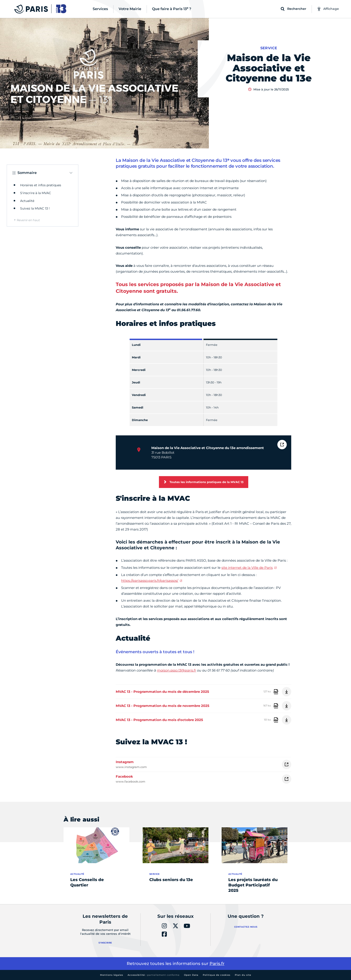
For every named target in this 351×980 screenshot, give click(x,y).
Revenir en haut (28, 220)
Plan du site (243, 975)
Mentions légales (112, 975)
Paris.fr (217, 964)
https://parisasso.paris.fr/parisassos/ (150, 581)
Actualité (27, 201)
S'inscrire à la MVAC (36, 193)
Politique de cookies (217, 975)
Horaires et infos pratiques (41, 185)
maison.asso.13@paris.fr (177, 670)
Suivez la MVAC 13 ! (35, 208)
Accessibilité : (154, 975)
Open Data (191, 975)
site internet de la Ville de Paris (247, 568)
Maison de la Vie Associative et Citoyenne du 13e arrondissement (208, 448)
